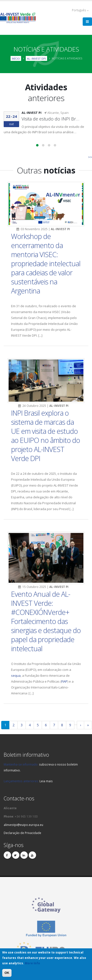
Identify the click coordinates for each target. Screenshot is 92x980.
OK (7, 973)
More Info (32, 963)
